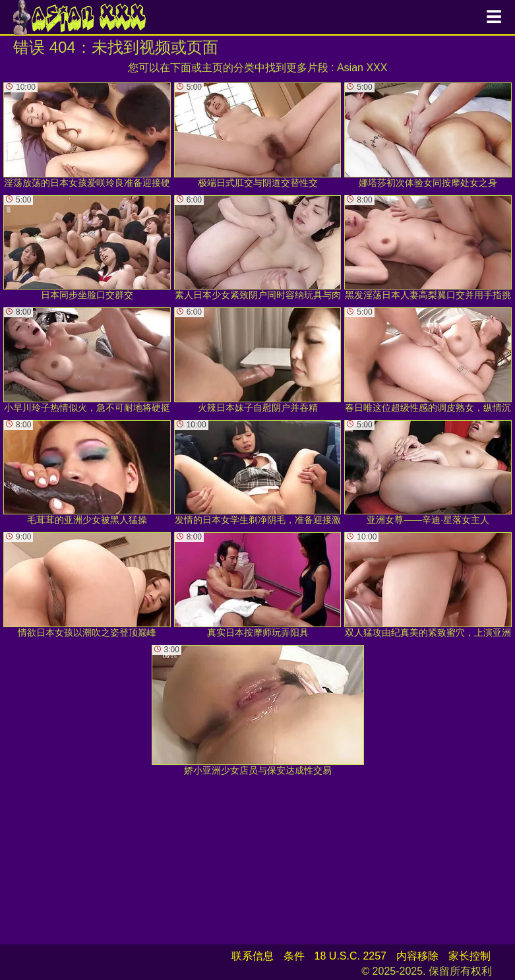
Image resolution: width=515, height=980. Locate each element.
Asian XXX (362, 68)
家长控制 (470, 956)
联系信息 (253, 956)
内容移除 (417, 956)
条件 (294, 956)
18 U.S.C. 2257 (350, 956)
